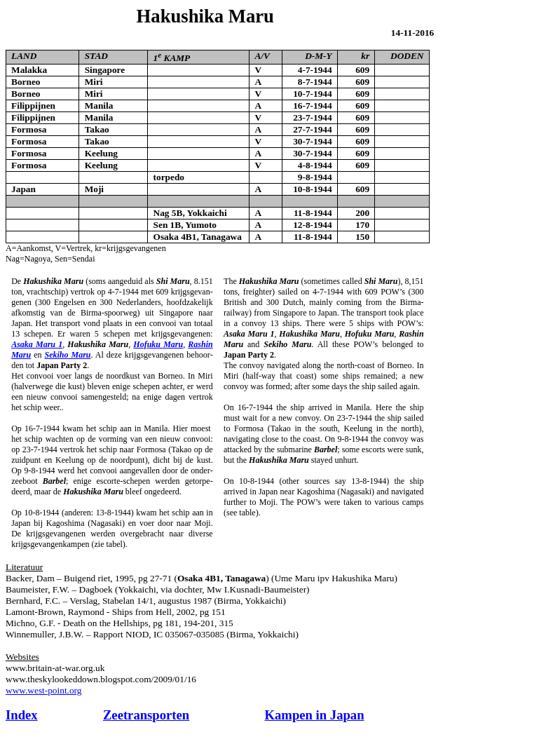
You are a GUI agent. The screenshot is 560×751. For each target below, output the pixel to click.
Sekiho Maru (67, 355)
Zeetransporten (146, 715)
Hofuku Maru (158, 344)
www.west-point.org (43, 690)
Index (22, 715)
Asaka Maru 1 (37, 344)
